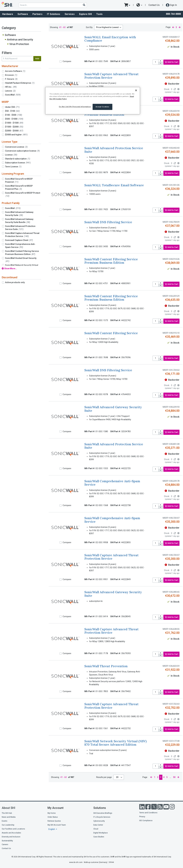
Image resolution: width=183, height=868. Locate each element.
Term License (13, 167)
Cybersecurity (99, 821)
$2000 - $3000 (14, 131)
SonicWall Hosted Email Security (21, 260)
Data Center (98, 825)
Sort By (89, 27)
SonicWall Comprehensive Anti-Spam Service (20, 246)
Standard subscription (18, 159)
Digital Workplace (100, 833)
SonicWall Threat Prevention (106, 666)
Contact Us (154, 5)
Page (168, 27)
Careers (5, 844)
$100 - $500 (14, 115)
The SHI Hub (7, 813)
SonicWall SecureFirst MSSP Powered (19, 180)
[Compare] (61, 61)
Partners (37, 14)
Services (70, 14)
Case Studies (99, 837)
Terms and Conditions (148, 813)
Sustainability (7, 841)
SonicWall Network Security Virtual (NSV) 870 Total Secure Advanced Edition (115, 743)
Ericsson (11, 75)
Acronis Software (15, 71)
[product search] (53, 5)
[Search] (84, 5)
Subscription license (18, 163)
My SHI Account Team (57, 825)
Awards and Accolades (11, 833)
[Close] (136, 90)
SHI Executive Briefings (103, 813)
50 (174, 777)
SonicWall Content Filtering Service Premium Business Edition (22, 253)
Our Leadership (8, 825)
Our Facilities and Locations (13, 829)
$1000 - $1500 (14, 123)
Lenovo (10, 91)
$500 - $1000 (14, 119)
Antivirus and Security (20, 39)
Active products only (15, 282)
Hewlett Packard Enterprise (20, 83)
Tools (99, 14)
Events (5, 821)
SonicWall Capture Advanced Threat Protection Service (22, 235)
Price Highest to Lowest (107, 27)
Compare (67, 61)
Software (23, 14)
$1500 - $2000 (14, 127)
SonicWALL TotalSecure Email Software (114, 185)
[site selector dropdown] (139, 5)
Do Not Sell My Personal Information (75, 107)
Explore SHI (85, 14)
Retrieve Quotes (54, 821)
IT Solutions (54, 14)
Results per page (104, 777)
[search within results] (18, 59)
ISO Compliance (146, 820)
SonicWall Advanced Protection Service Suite (20, 228)
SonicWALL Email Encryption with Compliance (110, 39)
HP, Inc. (11, 87)
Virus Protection (19, 44)
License (11, 155)
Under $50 (12, 107)
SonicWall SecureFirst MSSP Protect (23, 194)
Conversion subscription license (22, 151)
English (52, 829)
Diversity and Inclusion (11, 837)
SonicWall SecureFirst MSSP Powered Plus (19, 187)
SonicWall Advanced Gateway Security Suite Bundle (19, 221)
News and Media (9, 817)
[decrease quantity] (161, 63)
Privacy (142, 817)
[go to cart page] (127, 5)
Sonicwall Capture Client (19, 240)
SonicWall (13, 95)
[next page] (179, 27)
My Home (52, 813)
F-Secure (11, 79)
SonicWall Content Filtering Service (111, 333)
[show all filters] (21, 269)
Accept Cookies (102, 107)
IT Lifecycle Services (102, 817)
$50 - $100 (12, 111)
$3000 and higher (16, 135)
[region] (93, 101)
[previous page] (173, 27)
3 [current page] (176, 27)
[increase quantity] (161, 61)
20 (117, 777)
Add (37, 59)
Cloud (96, 829)
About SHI (8, 808)
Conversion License (16, 147)
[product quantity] (155, 62)
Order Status (53, 817)
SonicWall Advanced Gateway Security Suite (19, 214)
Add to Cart (171, 62)
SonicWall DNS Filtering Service (108, 222)
